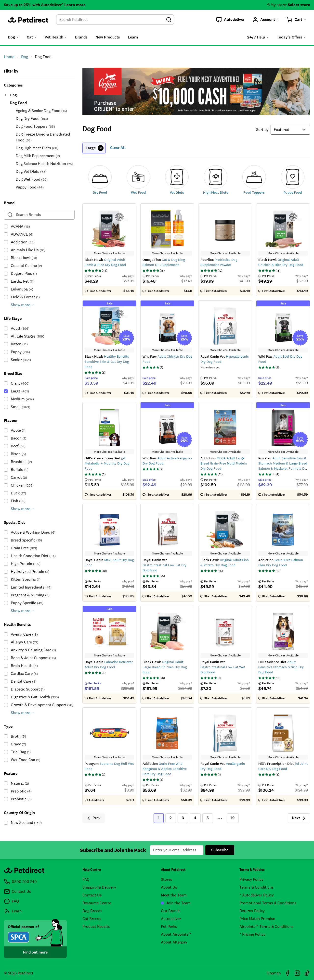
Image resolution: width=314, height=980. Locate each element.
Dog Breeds (92, 911)
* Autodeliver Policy (257, 895)
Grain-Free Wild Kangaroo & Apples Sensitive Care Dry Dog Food (165, 769)
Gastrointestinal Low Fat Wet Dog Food (223, 667)
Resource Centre (97, 903)
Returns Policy (252, 911)
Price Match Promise (257, 919)
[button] (230, 20)
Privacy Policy (251, 879)
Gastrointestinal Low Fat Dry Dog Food (164, 565)
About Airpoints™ (176, 934)
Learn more (75, 5)
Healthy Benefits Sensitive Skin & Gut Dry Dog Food (107, 362)
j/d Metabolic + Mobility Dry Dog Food (107, 463)
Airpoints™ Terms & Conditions (267, 926)
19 (233, 818)
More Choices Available (109, 253)
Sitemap (274, 973)
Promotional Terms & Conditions (268, 903)
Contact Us (92, 895)
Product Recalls (96, 926)
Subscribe (220, 850)
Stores (167, 879)
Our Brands (171, 911)
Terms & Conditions (257, 887)
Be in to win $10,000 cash (196, 91)
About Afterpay (174, 942)
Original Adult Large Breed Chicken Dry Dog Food (165, 667)
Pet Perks (169, 926)
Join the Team (176, 903)
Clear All (118, 148)
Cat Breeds (92, 919)
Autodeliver (171, 919)
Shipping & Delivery (99, 887)
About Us (169, 887)
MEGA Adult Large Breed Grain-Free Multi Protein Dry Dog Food (224, 463)
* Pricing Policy (252, 934)
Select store (299, 5)
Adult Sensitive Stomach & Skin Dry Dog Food (281, 667)
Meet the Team (174, 895)
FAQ (86, 879)
